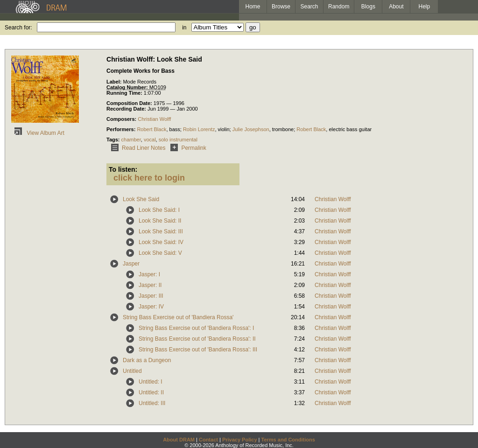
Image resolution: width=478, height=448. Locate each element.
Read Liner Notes (137, 148)
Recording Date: (127, 109)
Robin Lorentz (199, 129)
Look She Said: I (159, 210)
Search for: (18, 28)
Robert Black (151, 129)
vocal (150, 140)
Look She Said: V (160, 253)
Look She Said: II (160, 221)
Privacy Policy (240, 440)
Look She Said (141, 199)
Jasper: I (149, 274)
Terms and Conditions (288, 440)
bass (175, 129)
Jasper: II (150, 285)
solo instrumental (178, 140)
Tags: (114, 140)
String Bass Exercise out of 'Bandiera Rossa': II (197, 339)
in (184, 28)
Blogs (368, 7)
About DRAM (179, 440)
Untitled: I (151, 382)
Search (309, 7)
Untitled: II (151, 392)
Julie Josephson (251, 129)
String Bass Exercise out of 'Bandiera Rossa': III (198, 350)
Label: (115, 82)
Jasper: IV (151, 307)
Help (425, 7)
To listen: (123, 169)
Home (253, 7)
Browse (281, 7)
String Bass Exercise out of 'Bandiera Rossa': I (196, 328)
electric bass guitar (350, 129)
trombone (283, 129)
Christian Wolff (154, 119)
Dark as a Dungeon (147, 360)
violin (224, 129)
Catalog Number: (128, 87)
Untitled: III (152, 403)
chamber (131, 140)
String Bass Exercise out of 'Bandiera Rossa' (178, 317)
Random (339, 7)
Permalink (186, 148)
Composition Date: (130, 103)
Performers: (122, 129)
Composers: (122, 119)
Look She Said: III (161, 231)
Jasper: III (151, 296)
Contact (208, 440)
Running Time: (125, 93)
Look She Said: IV (161, 242)
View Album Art (38, 133)
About (396, 7)
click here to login (149, 178)
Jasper (131, 264)
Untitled (132, 371)
